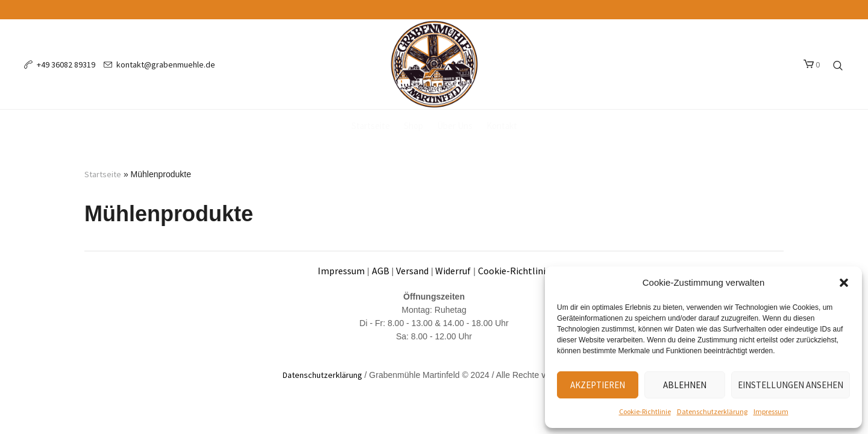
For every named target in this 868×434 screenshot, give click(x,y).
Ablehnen (685, 385)
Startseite (103, 174)
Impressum (771, 411)
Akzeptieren (598, 385)
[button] (844, 283)
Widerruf (453, 271)
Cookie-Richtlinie (645, 411)
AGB (381, 271)
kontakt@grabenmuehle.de (166, 64)
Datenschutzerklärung (712, 411)
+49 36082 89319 (66, 64)
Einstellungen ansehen (791, 385)
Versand (412, 271)
